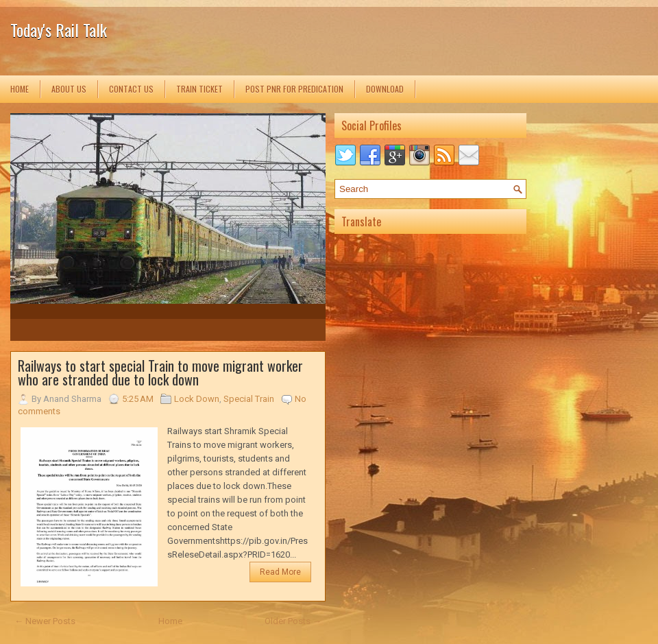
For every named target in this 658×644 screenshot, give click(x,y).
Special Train (249, 399)
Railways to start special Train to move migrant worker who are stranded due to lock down (160, 372)
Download (385, 89)
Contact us (131, 89)
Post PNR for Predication (294, 89)
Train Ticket (199, 89)
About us (69, 89)
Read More (280, 572)
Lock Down (197, 399)
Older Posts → (293, 621)
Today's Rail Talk (59, 29)
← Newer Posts (45, 621)
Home (20, 89)
